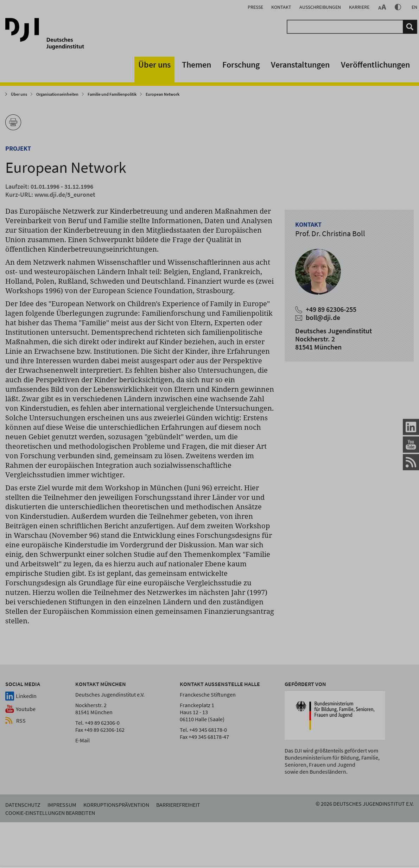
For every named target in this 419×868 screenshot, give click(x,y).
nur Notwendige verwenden (372, 844)
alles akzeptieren (294, 844)
